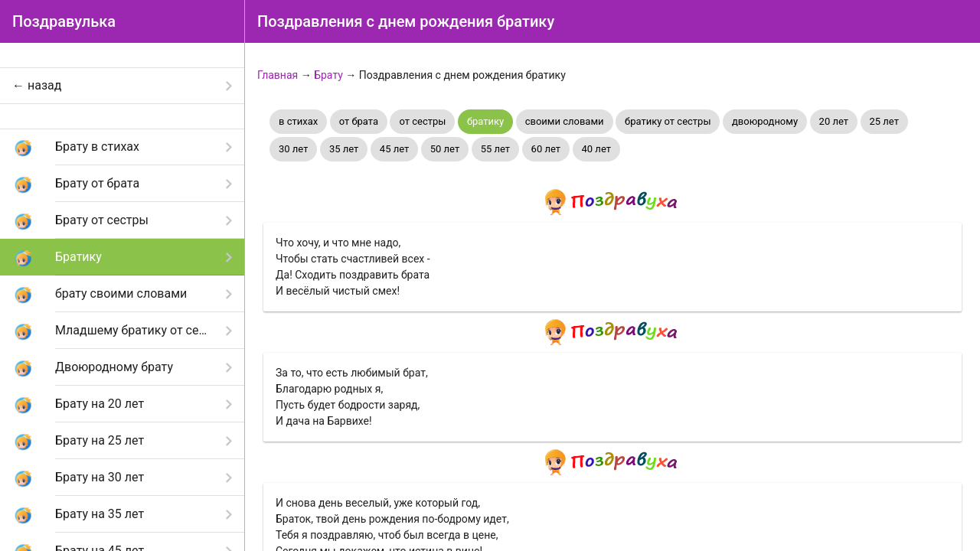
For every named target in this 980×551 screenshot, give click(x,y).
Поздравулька (64, 21)
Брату (328, 75)
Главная (278, 75)
